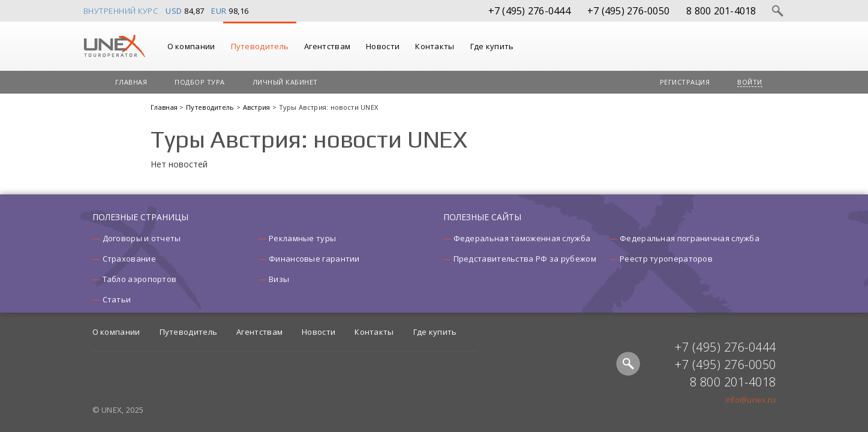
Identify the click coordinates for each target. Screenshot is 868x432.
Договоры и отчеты (142, 238)
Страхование (129, 259)
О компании (191, 46)
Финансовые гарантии (314, 259)
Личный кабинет (285, 82)
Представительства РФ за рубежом (525, 259)
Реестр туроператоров (666, 259)
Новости (383, 46)
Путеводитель (260, 46)
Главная (131, 82)
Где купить (492, 46)
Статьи (117, 299)
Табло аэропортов (140, 279)
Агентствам (327, 46)
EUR (219, 11)
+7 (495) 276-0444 (529, 11)
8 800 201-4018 (721, 11)
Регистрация (685, 82)
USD (174, 11)
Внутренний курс (121, 11)
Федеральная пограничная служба (690, 238)
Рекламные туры (302, 238)
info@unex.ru (751, 400)
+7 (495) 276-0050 (628, 11)
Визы (279, 279)
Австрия (258, 107)
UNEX (114, 46)
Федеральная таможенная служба (522, 238)
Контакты (435, 46)
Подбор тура (200, 82)
